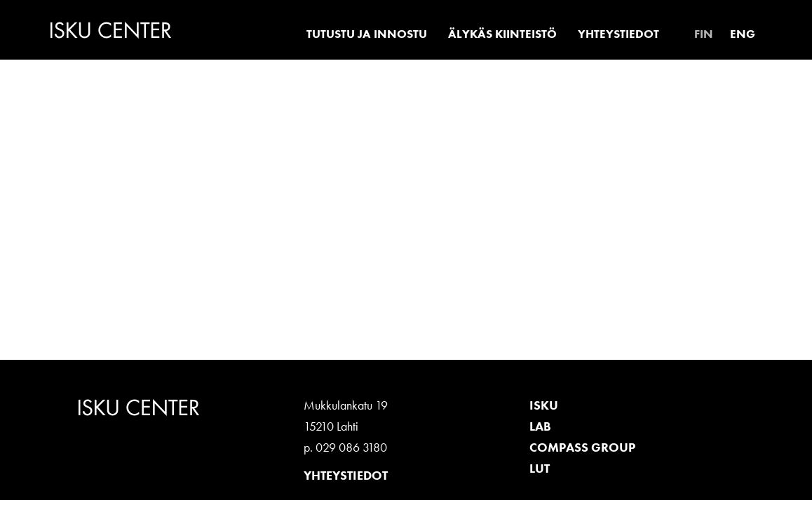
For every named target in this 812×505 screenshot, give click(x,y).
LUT (540, 468)
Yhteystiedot (618, 34)
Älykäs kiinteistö (502, 34)
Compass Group (582, 447)
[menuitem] (704, 34)
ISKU (544, 405)
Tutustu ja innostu (367, 34)
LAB (540, 426)
